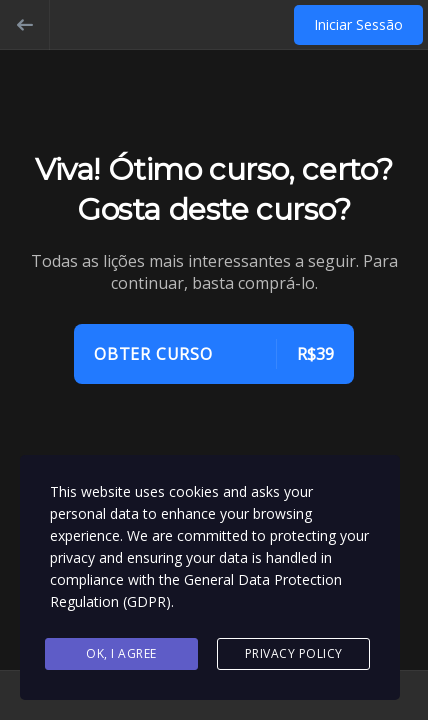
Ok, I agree (121, 653)
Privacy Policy (294, 653)
